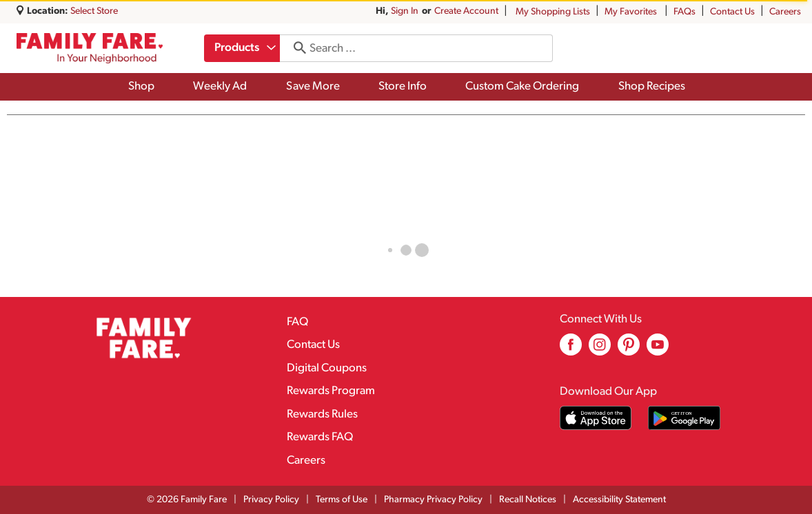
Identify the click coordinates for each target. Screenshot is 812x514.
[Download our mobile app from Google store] (684, 418)
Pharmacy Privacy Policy (433, 500)
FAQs (684, 12)
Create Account (466, 11)
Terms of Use (342, 500)
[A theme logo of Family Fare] (90, 48)
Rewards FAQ (320, 437)
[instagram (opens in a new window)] (600, 350)
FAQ (297, 322)
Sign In (405, 11)
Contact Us (732, 12)
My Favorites (632, 12)
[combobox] (243, 48)
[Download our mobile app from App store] (596, 418)
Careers (785, 12)
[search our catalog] (297, 48)
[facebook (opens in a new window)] (571, 350)
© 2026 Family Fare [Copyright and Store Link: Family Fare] (187, 500)
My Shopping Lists (553, 12)
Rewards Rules (322, 414)
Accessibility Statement (619, 500)
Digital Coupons (327, 368)
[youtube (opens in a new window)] (658, 350)
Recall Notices (528, 500)
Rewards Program (331, 391)
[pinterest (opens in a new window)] (629, 350)
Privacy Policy (271, 500)
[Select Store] (95, 11)
